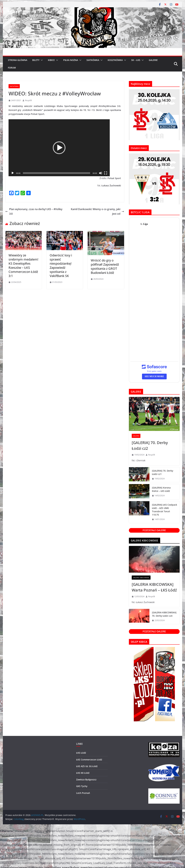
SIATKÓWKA (93, 60)
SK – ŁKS (136, 60)
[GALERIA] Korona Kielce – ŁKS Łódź (161, 489)
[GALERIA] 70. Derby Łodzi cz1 (163, 472)
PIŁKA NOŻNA (71, 60)
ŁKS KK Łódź (83, 773)
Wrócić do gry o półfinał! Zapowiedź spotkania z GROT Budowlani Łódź (105, 266)
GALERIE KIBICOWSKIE (141, 578)
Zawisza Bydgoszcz (86, 779)
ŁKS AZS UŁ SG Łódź (87, 766)
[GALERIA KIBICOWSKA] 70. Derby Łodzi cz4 (164, 614)
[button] (41, 60)
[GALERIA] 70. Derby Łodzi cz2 (150, 445)
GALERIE (153, 60)
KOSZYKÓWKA (115, 60)
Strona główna (18, 60)
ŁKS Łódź (81, 753)
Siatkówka (14, 86)
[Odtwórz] (13, 173)
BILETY (36, 60)
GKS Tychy (82, 786)
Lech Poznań (83, 793)
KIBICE (51, 60)
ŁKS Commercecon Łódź (89, 760)
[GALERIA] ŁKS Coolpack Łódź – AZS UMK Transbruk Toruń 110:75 (165, 510)
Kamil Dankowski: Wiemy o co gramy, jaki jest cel (97, 211)
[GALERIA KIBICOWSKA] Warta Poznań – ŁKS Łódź (154, 587)
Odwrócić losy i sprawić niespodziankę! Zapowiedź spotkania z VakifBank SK (61, 266)
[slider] (57, 173)
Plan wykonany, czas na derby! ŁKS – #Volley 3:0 (34, 211)
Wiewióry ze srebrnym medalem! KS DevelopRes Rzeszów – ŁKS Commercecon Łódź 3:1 (23, 266)
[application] (59, 148)
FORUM (12, 68)
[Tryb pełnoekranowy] (106, 173)
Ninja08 (28, 100)
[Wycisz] (101, 173)
